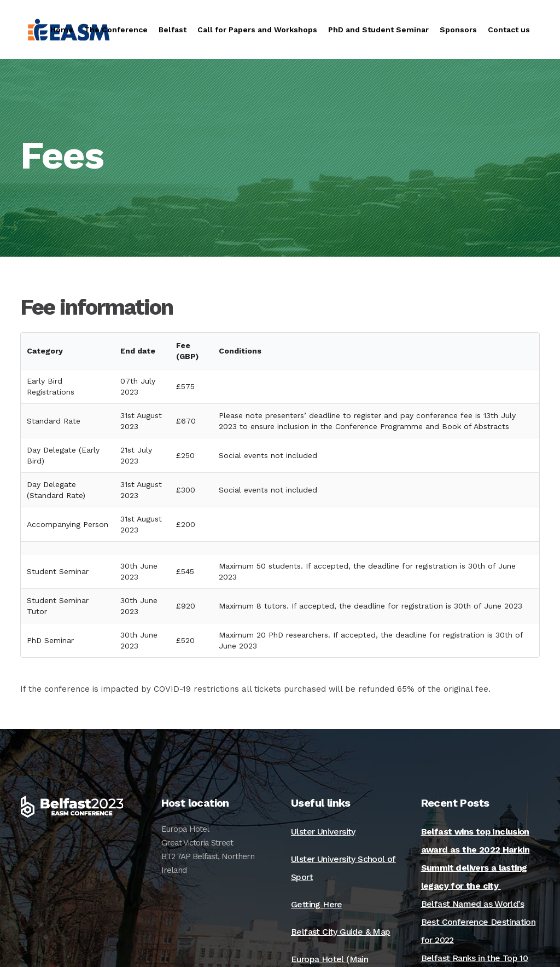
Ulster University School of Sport (343, 868)
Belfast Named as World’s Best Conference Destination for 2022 (479, 922)
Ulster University (323, 832)
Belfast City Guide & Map (341, 932)
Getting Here (317, 904)
